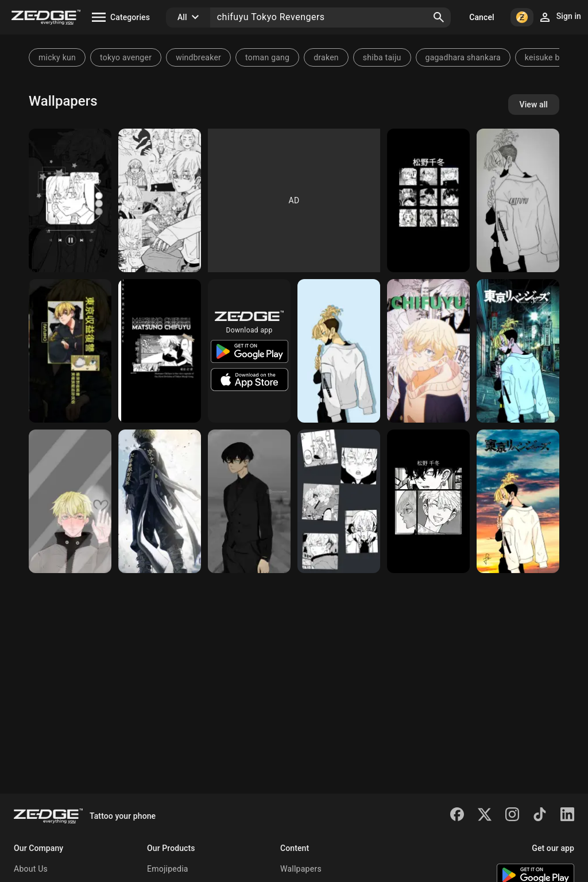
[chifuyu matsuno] (70, 501)
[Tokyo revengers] (160, 351)
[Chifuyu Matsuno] (249, 501)
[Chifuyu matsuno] (518, 501)
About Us (31, 869)
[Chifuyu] (70, 200)
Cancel (481, 17)
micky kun (57, 57)
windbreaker (198, 57)
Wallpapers (301, 869)
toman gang (267, 57)
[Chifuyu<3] (428, 501)
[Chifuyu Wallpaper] (339, 501)
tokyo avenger (126, 57)
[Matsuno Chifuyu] (428, 351)
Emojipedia (168, 869)
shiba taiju (382, 57)
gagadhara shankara (463, 57)
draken (326, 57)
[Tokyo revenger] (518, 351)
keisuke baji (547, 57)
